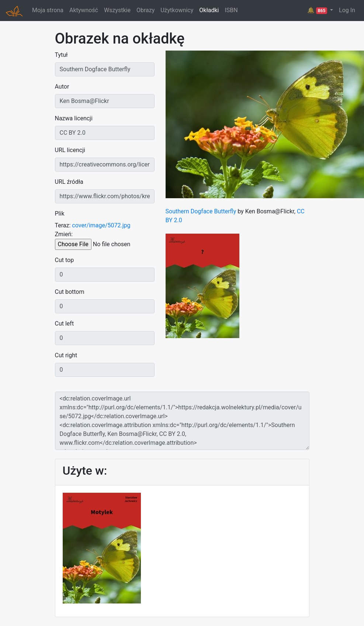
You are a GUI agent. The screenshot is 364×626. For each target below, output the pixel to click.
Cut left (65, 324)
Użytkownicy (177, 10)
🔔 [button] (318, 10)
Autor (62, 87)
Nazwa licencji (74, 118)
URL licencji (70, 150)
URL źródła (69, 182)
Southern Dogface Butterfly (201, 211)
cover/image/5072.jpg (101, 225)
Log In (347, 10)
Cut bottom (70, 292)
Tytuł (61, 55)
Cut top (65, 260)
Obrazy (145, 10)
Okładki (209, 10)
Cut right (66, 355)
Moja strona (48, 10)
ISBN (231, 10)
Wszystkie (117, 10)
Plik (60, 214)
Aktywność (84, 10)
